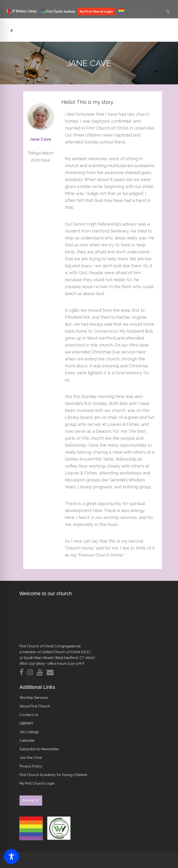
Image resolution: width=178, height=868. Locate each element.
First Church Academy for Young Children (53, 775)
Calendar (27, 741)
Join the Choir (31, 758)
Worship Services (34, 698)
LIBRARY (26, 723)
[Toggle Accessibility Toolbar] (11, 857)
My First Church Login (96, 11)
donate (31, 801)
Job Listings (29, 732)
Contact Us (29, 715)
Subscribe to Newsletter (39, 749)
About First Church (35, 706)
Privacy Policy (31, 766)
